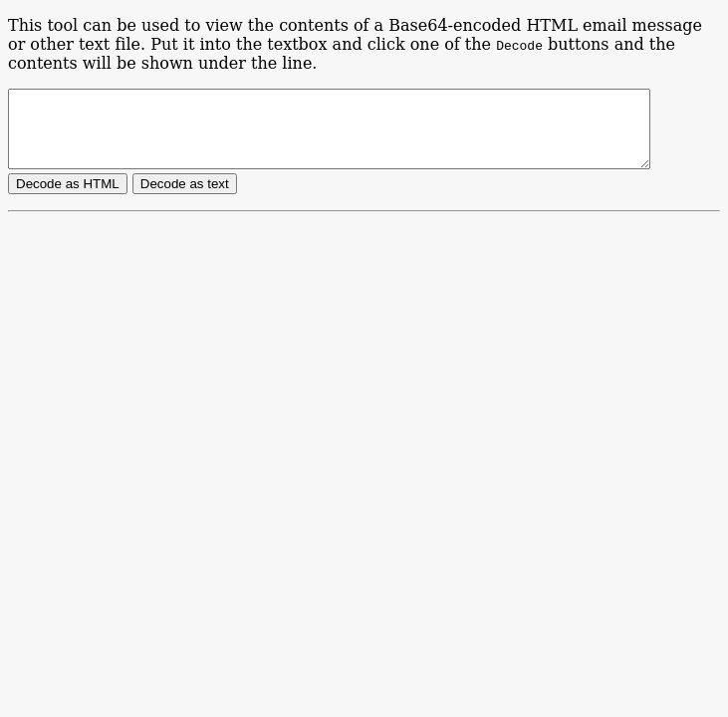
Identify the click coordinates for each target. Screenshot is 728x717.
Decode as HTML (68, 199)
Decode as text (185, 199)
